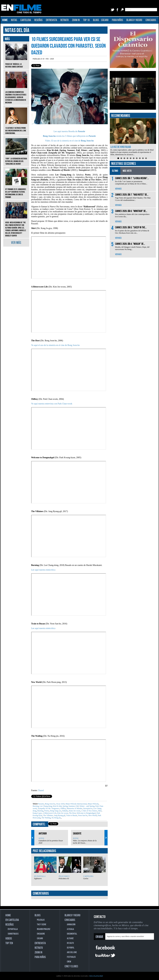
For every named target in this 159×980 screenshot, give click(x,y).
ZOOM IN (76, 20)
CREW (69, 962)
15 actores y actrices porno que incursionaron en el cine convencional (16, 128)
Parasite (82, 131)
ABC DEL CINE (72, 952)
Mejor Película (93, 804)
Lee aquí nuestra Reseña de (66, 131)
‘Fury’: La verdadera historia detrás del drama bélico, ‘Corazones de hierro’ (16, 159)
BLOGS (96, 20)
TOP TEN (9, 943)
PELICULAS (41, 920)
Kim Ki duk (57, 806)
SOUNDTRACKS (13, 934)
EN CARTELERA (12, 920)
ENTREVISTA (51, 20)
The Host (72, 813)
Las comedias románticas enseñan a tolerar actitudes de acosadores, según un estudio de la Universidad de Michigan (16, 95)
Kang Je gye (37, 813)
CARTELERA (26, 20)
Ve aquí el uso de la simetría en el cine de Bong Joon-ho (55, 345)
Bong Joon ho (50, 804)
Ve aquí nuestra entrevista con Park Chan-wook (52, 404)
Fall (77, 806)
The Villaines (48, 815)
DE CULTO (70, 943)
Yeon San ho (82, 815)
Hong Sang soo (55, 811)
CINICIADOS (151, 20)
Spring (65, 806)
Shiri (100, 811)
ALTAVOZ (70, 938)
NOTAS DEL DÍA (17, 30)
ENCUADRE (41, 934)
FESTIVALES (71, 957)
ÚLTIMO (115, 171)
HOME (5, 20)
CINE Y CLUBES (71, 966)
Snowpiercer (88, 808)
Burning (36, 806)
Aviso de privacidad (96, 976)
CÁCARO (105, 20)
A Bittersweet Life (49, 813)
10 (146, 158)
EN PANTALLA (40, 876)
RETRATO (65, 20)
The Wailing (46, 818)
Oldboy (63, 808)
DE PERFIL (71, 948)
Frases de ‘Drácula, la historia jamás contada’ (16, 63)
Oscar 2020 (60, 804)
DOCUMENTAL (72, 934)
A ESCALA (70, 929)
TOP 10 (86, 20)
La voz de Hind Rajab (121, 147)
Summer (71, 806)
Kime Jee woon (74, 811)
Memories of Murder (74, 808)
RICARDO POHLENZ (44, 929)
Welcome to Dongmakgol (86, 813)
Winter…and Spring (87, 806)
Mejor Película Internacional (76, 804)
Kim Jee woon (62, 813)
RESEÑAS (38, 20)
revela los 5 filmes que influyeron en (66, 136)
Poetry (47, 811)
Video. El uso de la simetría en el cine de (69, 141)
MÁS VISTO (127, 171)
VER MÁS (16, 243)
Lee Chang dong (46, 806)
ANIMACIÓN (71, 925)
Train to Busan (71, 815)
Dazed (41, 790)
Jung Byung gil (59, 815)
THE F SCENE (42, 925)
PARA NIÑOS (117, 20)
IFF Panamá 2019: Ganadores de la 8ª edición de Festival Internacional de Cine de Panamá (16, 191)
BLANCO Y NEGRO (134, 20)
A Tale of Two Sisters (89, 811)
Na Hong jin (56, 818)
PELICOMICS (64, 876)
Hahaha (65, 811)
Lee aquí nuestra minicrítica (43, 570)
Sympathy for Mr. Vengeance (48, 808)
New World (92, 815)
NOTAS (14, 20)
